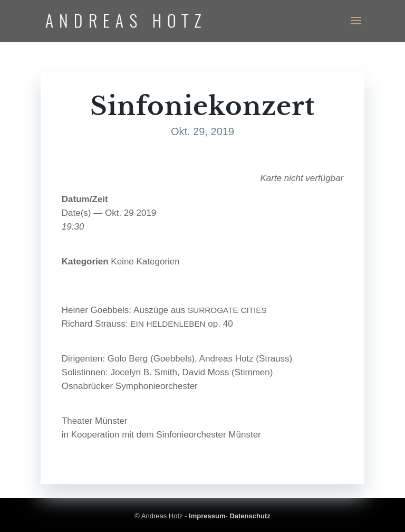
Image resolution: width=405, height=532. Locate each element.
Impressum (207, 516)
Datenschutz (250, 516)
